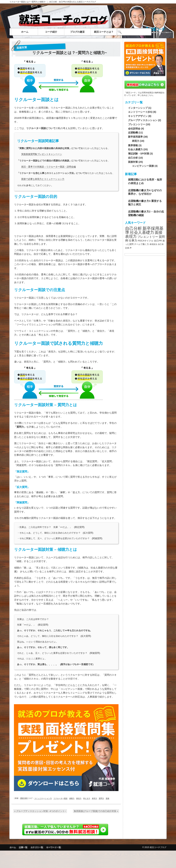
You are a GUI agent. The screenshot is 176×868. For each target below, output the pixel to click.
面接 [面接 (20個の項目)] (159, 233)
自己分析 (133, 158)
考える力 (87, 798)
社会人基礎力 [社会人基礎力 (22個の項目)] (142, 232)
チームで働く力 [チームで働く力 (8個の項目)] (141, 244)
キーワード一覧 (53, 847)
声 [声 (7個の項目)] (131, 248)
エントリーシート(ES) (140, 112)
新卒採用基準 (135, 137)
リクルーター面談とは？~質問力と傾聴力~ (28, 2)
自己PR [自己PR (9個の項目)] (158, 241)
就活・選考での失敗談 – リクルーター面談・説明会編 (49, 167)
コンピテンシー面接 (143, 166)
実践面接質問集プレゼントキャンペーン (42, 154)
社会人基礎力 (135, 149)
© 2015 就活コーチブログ (154, 847)
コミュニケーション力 (43, 798)
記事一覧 (23, 847)
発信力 (79, 798)
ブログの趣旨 (77, 32)
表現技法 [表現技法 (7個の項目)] (153, 244)
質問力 (101, 798)
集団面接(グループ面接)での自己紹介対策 (96, 811)
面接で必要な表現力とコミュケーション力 (43, 179)
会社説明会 (134, 129)
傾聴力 (72, 798)
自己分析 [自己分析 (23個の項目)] (133, 228)
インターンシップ (138, 108)
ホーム (25, 32)
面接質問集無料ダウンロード (88, 859)
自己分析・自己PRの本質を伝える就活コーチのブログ (73, 2)
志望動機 (133, 133)
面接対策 (22, 47)
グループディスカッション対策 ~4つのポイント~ (40, 811)
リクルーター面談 (60, 798)
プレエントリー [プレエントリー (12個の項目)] (148, 237)
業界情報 (133, 145)
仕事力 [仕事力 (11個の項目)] (133, 240)
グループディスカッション (143, 120)
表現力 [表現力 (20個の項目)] (131, 236)
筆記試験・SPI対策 (139, 154)
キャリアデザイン (138, 116)
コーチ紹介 (51, 32)
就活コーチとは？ (104, 32)
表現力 (94, 798)
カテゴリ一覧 (37, 847)
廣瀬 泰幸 (24, 798)
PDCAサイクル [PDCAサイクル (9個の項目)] (146, 241)
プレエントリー (137, 124)
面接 (108, 798)
